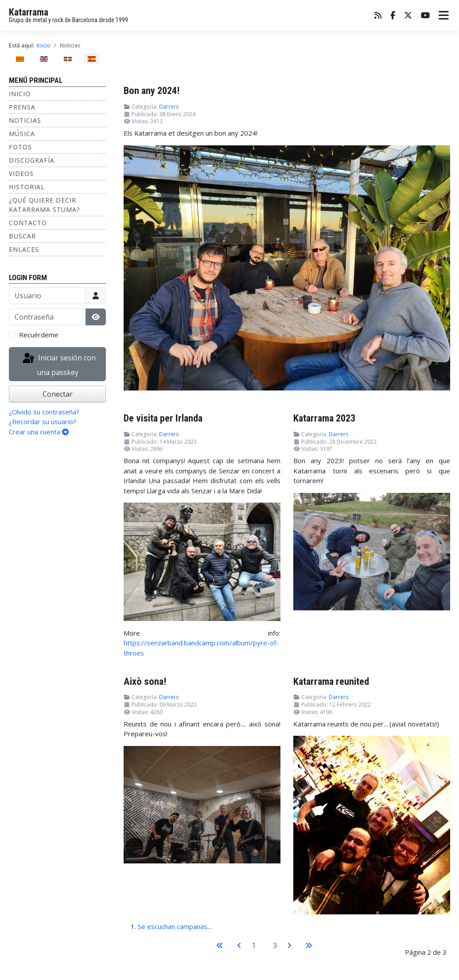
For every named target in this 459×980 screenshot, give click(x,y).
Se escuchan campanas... (175, 926)
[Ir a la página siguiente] (289, 945)
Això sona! (145, 681)
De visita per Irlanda (163, 418)
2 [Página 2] (264, 945)
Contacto (28, 223)
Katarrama (29, 12)
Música (22, 134)
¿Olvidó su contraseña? (44, 412)
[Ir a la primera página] (220, 945)
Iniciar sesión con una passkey (58, 365)
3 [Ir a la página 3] (275, 945)
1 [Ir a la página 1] (254, 945)
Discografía (32, 160)
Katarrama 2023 (324, 418)
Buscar (22, 236)
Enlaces (24, 249)
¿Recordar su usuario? (43, 422)
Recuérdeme (39, 335)
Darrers (169, 107)
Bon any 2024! (152, 90)
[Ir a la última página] (309, 945)
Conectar (58, 394)
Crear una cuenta (39, 432)
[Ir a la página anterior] (239, 945)
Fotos (20, 147)
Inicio (20, 94)
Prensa (22, 107)
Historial (27, 187)
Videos (21, 174)
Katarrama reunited (331, 681)
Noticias (25, 120)
